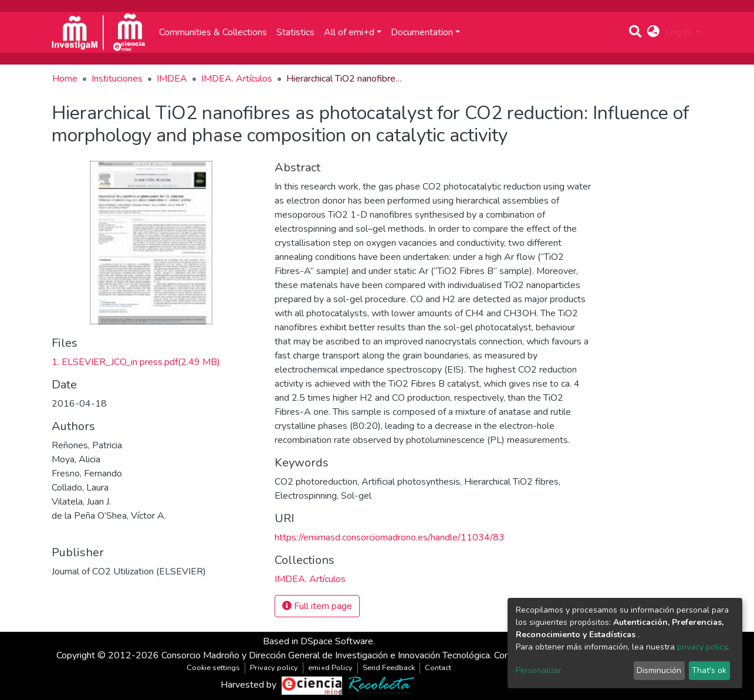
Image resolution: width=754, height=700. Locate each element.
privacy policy (702, 647)
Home (65, 79)
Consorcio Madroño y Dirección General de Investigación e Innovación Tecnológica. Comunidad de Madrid (372, 655)
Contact (438, 668)
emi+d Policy (330, 668)
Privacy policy (274, 668)
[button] (653, 32)
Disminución (659, 670)
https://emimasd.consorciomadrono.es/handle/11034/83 (390, 537)
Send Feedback (389, 668)
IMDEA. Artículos (237, 79)
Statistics (295, 32)
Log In (679, 32)
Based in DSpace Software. (319, 641)
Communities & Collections (213, 32)
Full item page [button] (317, 606)
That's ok (709, 670)
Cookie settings (213, 668)
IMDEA (172, 79)
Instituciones (117, 79)
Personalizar (539, 670)
